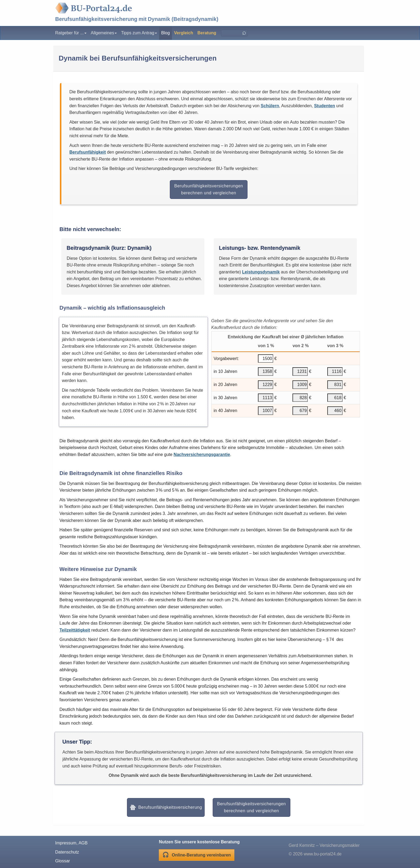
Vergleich (184, 33)
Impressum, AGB (71, 843)
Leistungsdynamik (261, 272)
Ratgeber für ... (71, 33)
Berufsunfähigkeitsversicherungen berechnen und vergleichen (209, 189)
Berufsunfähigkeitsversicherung (96, 19)
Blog (166, 33)
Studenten (324, 106)
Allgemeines (104, 33)
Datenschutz (67, 852)
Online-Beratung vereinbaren (197, 855)
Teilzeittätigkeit (75, 630)
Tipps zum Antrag (139, 33)
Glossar (63, 861)
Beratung (207, 33)
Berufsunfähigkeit (88, 152)
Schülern (270, 106)
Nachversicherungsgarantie (202, 455)
